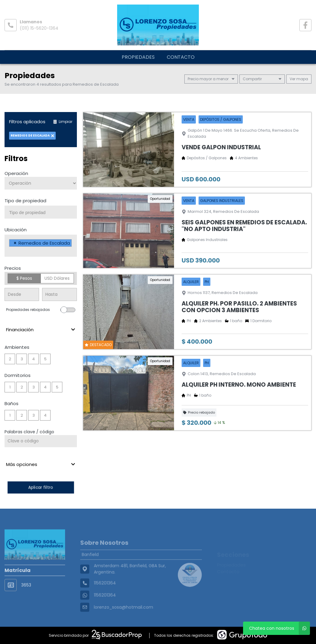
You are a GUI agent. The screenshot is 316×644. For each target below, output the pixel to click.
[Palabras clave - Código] (41, 441)
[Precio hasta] (59, 294)
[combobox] (41, 212)
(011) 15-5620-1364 (39, 28)
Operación (16, 173)
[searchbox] (43, 213)
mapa (299, 79)
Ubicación (16, 230)
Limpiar (63, 122)
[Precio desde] (22, 294)
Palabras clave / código (29, 432)
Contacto (181, 57)
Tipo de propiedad (25, 201)
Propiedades (138, 57)
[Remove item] (15, 243)
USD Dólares (57, 278)
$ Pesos (24, 278)
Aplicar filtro (41, 487)
